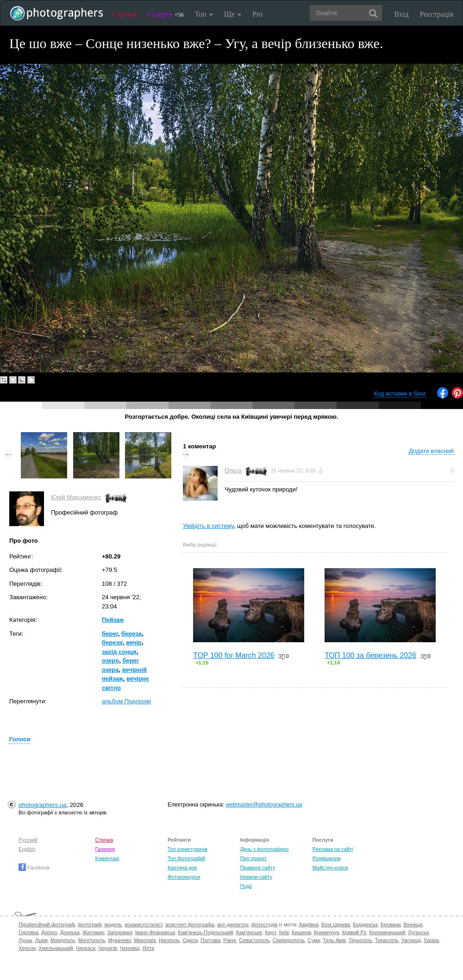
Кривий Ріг (354, 932)
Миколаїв (145, 940)
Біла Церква (336, 924)
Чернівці (130, 948)
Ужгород (411, 940)
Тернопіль (360, 940)
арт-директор (233, 924)
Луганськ (418, 932)
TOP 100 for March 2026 (234, 655)
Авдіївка (309, 924)
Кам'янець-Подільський (205, 932)
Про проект (253, 858)
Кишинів (301, 932)
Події (246, 886)
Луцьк (25, 940)
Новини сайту (256, 877)
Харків (431, 940)
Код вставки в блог (400, 394)
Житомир (93, 932)
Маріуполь (63, 940)
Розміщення (327, 858)
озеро (110, 661)
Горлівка (28, 932)
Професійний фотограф (47, 924)
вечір (134, 642)
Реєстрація (437, 14)
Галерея (166, 14)
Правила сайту (257, 868)
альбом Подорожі (126, 701)
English (27, 849)
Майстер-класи (330, 868)
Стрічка (124, 14)
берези (112, 642)
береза (131, 634)
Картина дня (182, 868)
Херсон (27, 948)
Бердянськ (365, 924)
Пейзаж (113, 620)
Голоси (20, 739)
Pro (257, 14)
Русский (28, 840)
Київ (284, 932)
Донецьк (70, 932)
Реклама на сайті (333, 849)
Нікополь (169, 940)
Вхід (402, 14)
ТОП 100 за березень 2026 (370, 655)
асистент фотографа (190, 924)
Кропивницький (387, 932)
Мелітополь (92, 940)
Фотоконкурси (184, 877)
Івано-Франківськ (155, 932)
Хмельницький (56, 948)
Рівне (230, 940)
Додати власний (431, 451)
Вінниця (413, 924)
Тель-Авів (334, 940)
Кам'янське (249, 932)
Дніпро (49, 932)
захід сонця (119, 652)
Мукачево (120, 940)
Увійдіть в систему (208, 526)
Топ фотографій (186, 858)
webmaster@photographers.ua (264, 805)
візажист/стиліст (143, 924)
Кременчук (326, 932)
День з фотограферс (264, 849)
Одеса (190, 940)
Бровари (391, 924)
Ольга (233, 470)
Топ (204, 14)
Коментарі (107, 858)
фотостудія (265, 924)
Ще (233, 14)
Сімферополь (289, 940)
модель (113, 924)
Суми (314, 940)
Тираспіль (387, 940)
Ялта (148, 948)
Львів (41, 940)
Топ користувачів (188, 849)
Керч (270, 932)
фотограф (90, 924)
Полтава (210, 940)
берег (110, 634)
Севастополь (254, 940)
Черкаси (86, 948)
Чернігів (107, 948)
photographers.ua (42, 805)
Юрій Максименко (76, 497)
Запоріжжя (120, 932)
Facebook (34, 868)
